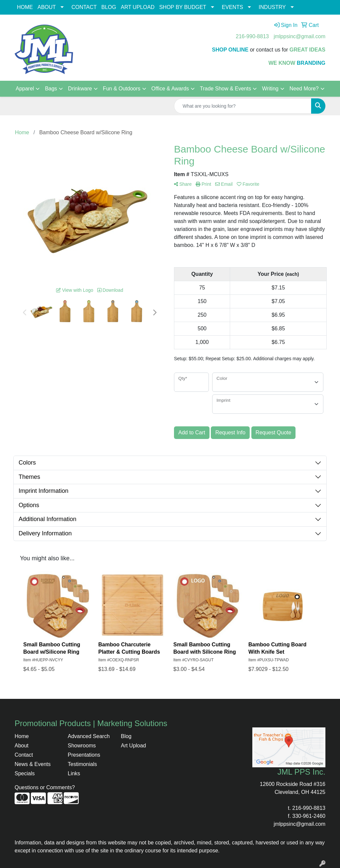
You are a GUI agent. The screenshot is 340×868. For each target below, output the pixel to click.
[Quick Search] (243, 106)
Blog (126, 736)
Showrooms (82, 746)
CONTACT (84, 7)
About (22, 746)
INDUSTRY (272, 7)
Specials (25, 773)
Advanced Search (89, 736)
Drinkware (80, 89)
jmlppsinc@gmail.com (299, 36)
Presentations (84, 755)
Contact (24, 755)
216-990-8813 (252, 36)
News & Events (33, 764)
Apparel (25, 89)
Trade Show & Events (225, 89)
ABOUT (47, 7)
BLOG (109, 7)
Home (22, 736)
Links (74, 773)
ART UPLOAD (138, 7)
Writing (270, 89)
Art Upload (133, 746)
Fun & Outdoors (122, 89)
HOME (25, 7)
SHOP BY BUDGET (183, 7)
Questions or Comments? (45, 787)
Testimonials (82, 764)
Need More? (304, 89)
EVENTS (232, 7)
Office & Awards (170, 89)
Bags (51, 89)
